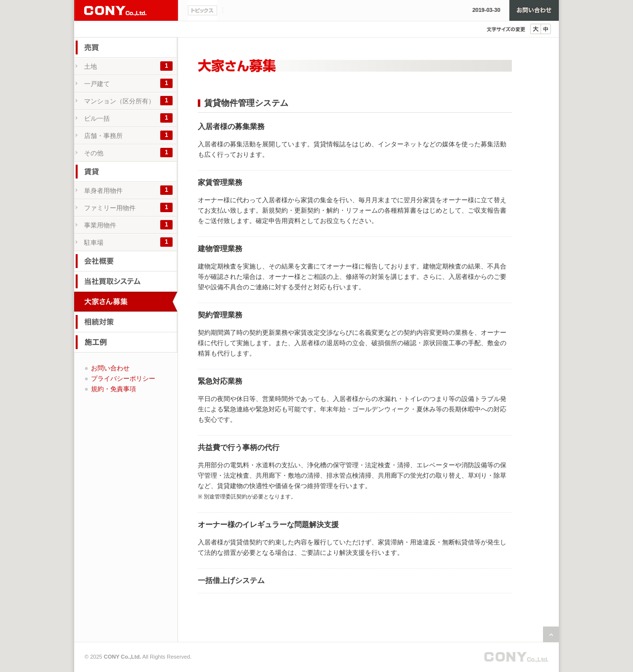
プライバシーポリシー (123, 379)
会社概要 (126, 261)
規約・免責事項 (113, 389)
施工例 (126, 342)
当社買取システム (126, 281)
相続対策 (126, 322)
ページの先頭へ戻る (551, 634)
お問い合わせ (534, 10)
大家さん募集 (126, 302)
